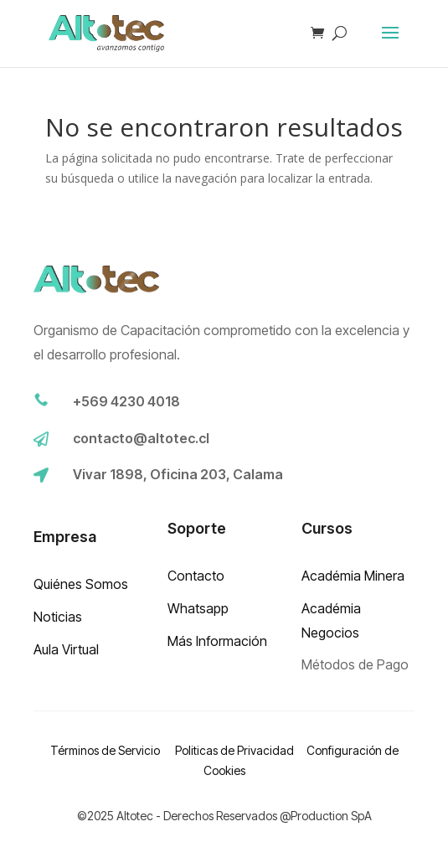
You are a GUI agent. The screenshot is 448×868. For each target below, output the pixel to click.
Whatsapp (198, 608)
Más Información (217, 641)
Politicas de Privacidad (234, 750)
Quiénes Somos (81, 584)
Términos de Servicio (106, 750)
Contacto (196, 576)
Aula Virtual (66, 649)
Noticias (58, 617)
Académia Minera (353, 576)
